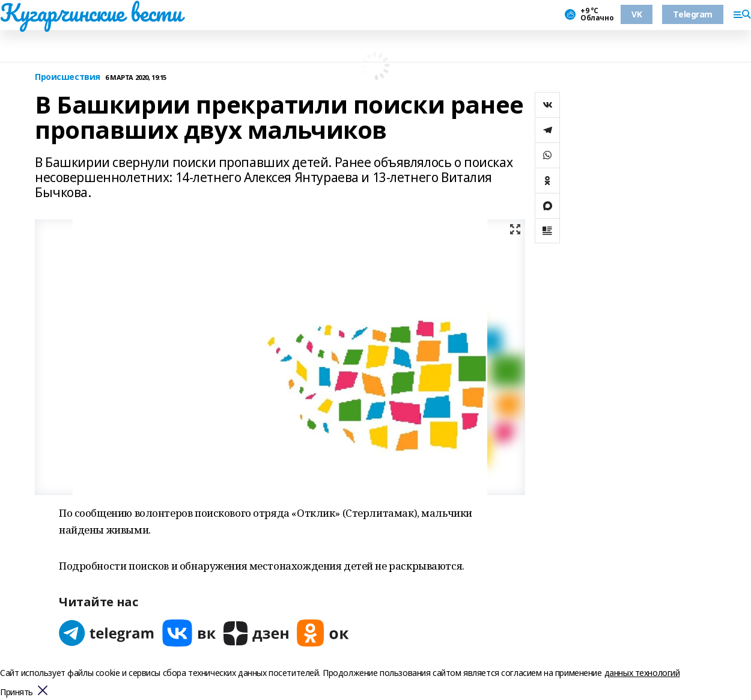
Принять (17, 692)
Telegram (693, 14)
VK (637, 14)
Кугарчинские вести (91, 13)
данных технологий (642, 673)
